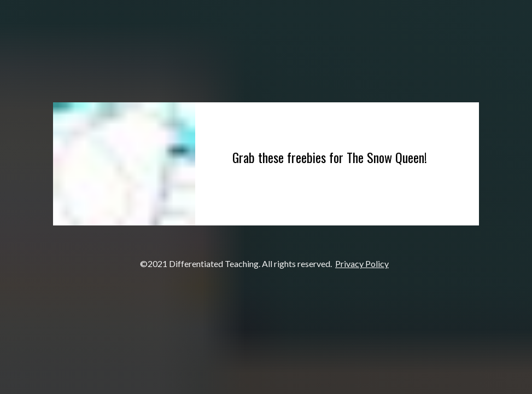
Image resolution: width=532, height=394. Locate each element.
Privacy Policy (362, 263)
